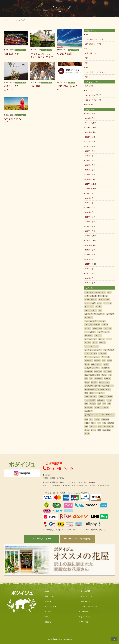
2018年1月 (89, 175)
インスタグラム (104, 300)
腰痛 (86, 427)
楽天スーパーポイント (97, 393)
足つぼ (87, 430)
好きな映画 (108, 371)
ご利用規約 (85, 612)
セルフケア (110, 314)
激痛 (86, 404)
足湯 (99, 430)
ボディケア (98, 336)
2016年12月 (90, 236)
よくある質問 (86, 591)
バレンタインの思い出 (92, 325)
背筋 (104, 423)
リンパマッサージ (91, 353)
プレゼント (108, 328)
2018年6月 (89, 151)
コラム (88, 90)
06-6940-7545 (58, 469)
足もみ (93, 430)
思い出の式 (98, 379)
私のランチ (88, 411)
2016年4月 (89, 273)
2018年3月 (89, 165)
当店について (49, 596)
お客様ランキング (51, 606)
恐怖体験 (107, 379)
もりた (95, 343)
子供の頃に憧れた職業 (92, 375)
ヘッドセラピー (90, 332)
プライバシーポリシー (89, 606)
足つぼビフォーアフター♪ (95, 44)
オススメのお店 (90, 303)
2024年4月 (89, 113)
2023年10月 (90, 132)
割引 (104, 361)
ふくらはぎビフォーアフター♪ (96, 72)
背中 (87, 34)
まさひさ (102, 339)
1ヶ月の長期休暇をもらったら (95, 292)
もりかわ (88, 343)
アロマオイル (103, 296)
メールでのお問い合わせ (77, 539)
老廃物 (97, 419)
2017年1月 (89, 231)
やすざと (102, 343)
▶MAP (91, 482)
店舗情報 (48, 622)
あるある (93, 296)
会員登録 (97, 361)
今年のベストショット (92, 357)
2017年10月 (90, 189)
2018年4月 (89, 160)
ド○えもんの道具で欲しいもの (95, 321)
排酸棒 (87, 382)
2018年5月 (89, 156)
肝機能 (87, 423)
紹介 (91, 419)
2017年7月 (89, 203)
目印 (104, 404)
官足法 (104, 375)
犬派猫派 (93, 404)
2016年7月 (89, 259)
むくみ (109, 339)
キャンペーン (89, 307)
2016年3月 (89, 278)
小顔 (110, 375)
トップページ (8, 20)
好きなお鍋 (98, 371)
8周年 (109, 292)
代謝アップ (88, 361)
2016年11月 (90, 240)
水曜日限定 (101, 400)
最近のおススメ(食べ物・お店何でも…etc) (99, 386)
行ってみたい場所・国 (106, 427)
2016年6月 (89, 264)
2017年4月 (89, 217)
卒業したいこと (97, 364)
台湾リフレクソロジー (92, 368)
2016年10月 (90, 245)
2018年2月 (89, 170)
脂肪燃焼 (111, 423)
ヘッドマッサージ (103, 332)
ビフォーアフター (92, 100)
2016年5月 (89, 269)
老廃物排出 (105, 419)
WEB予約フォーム (42, 539)
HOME (47, 591)
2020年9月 (89, 142)
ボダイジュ (88, 336)
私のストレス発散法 (101, 407)
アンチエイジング (91, 300)
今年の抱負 (106, 357)
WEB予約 (84, 622)
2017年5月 (89, 212)
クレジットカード (91, 310)
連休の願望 (107, 430)
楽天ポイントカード (106, 397)
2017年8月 (89, 198)
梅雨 (86, 393)
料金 (46, 617)
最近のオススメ (105, 382)
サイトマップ (86, 617)
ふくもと (88, 328)
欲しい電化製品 (90, 400)
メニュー (48, 612)
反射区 (106, 364)
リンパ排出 (103, 353)
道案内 (87, 434)
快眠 (91, 379)
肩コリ (93, 423)
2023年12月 (90, 123)
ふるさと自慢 (97, 328)
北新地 (110, 361)
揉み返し (94, 382)
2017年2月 (89, 226)
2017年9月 (89, 193)
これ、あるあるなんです (94, 39)
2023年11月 (90, 128)
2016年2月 (89, 283)
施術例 (88, 104)
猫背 (99, 404)
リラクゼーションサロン (93, 350)
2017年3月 (89, 222)
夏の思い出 (106, 368)
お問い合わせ (86, 601)
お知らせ (71, 83)
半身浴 (87, 364)
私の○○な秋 (89, 407)
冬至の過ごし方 (91, 53)
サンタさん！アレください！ (95, 314)
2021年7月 (89, 137)
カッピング (108, 303)
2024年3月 (89, 118)
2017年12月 (90, 179)
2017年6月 (89, 208)
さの (100, 310)
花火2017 (93, 427)
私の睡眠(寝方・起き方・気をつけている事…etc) (99, 415)
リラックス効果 (109, 350)
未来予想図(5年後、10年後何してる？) (98, 389)
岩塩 (86, 379)
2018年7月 (89, 146)
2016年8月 (89, 255)
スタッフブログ (20, 50)
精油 (86, 419)
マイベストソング (91, 339)
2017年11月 (90, 184)
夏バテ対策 (88, 371)
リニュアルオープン (92, 346)
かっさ (100, 303)
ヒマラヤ (105, 325)
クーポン (99, 307)
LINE (86, 296)
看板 (109, 404)
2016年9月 (89, 250)
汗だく (109, 400)
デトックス (88, 318)
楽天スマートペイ (91, 397)
